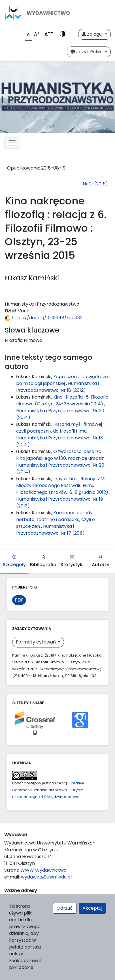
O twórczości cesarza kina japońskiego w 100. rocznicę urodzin (61, 455)
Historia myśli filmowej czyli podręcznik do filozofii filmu (59, 428)
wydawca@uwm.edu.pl (46, 877)
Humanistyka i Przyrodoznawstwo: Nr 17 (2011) (50, 530)
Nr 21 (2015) (95, 184)
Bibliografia (43, 561)
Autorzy (101, 561)
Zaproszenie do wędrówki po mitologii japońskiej (63, 380)
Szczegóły (14, 561)
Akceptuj (92, 908)
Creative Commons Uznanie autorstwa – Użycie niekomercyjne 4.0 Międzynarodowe (48, 790)
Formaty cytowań (36, 642)
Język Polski (87, 52)
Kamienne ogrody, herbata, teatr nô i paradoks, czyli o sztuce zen (56, 519)
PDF (19, 600)
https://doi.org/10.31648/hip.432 (44, 318)
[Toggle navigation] (12, 143)
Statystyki (72, 561)
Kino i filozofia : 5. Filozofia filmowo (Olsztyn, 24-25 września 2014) (62, 400)
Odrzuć (65, 908)
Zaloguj (93, 34)
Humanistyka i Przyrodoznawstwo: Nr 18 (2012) (57, 387)
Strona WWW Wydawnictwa (35, 870)
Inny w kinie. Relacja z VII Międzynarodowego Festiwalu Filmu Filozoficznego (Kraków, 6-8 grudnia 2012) (63, 485)
